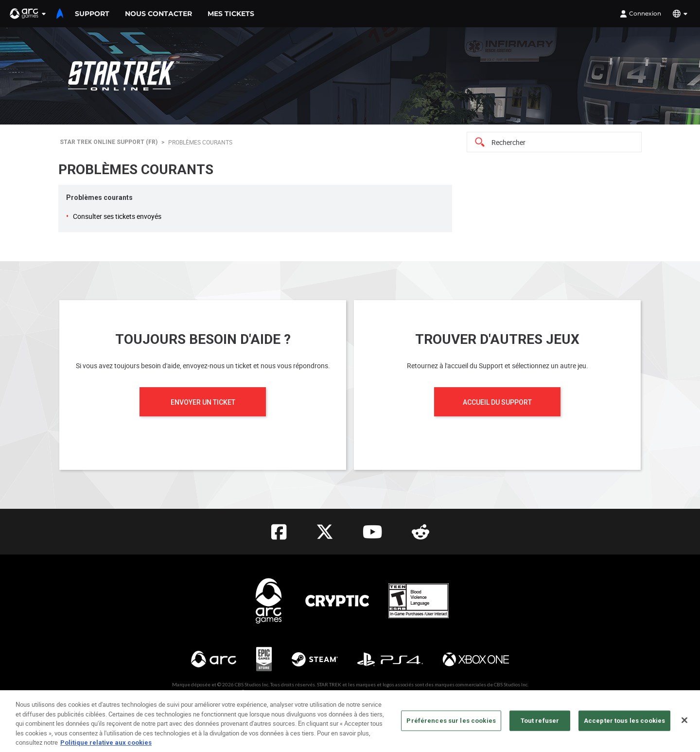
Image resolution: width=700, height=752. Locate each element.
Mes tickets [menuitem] (231, 14)
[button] (28, 14)
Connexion (640, 14)
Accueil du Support (497, 402)
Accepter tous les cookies (624, 725)
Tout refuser (540, 725)
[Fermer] (684, 725)
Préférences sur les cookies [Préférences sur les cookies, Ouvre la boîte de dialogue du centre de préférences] (451, 725)
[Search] (554, 142)
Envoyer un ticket (203, 402)
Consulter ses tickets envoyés (117, 216)
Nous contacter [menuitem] (158, 14)
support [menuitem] (92, 14)
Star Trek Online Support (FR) (109, 142)
